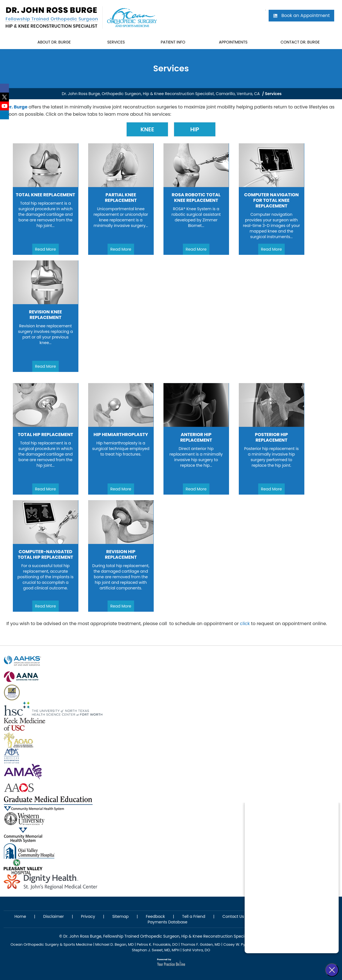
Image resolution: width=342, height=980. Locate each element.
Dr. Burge (17, 107)
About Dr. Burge (54, 42)
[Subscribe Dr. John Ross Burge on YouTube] (4, 106)
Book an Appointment (301, 15)
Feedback (156, 916)
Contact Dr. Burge (300, 42)
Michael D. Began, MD (115, 944)
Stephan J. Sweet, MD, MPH (156, 950)
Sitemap (120, 916)
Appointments (233, 42)
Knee (147, 129)
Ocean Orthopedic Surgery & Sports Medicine (51, 944)
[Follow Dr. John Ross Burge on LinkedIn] (4, 115)
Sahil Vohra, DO (196, 950)
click (245, 624)
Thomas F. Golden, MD (201, 944)
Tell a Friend (194, 916)
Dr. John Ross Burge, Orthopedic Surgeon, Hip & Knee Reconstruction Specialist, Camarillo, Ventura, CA (161, 94)
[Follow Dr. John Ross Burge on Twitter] (4, 97)
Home (12, 42)
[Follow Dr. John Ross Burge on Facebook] (4, 88)
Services (116, 42)
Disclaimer (54, 916)
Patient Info (173, 42)
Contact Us (233, 916)
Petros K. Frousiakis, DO (157, 944)
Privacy (88, 916)
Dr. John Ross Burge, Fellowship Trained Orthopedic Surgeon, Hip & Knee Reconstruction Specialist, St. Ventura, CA (173, 936)
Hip (195, 129)
